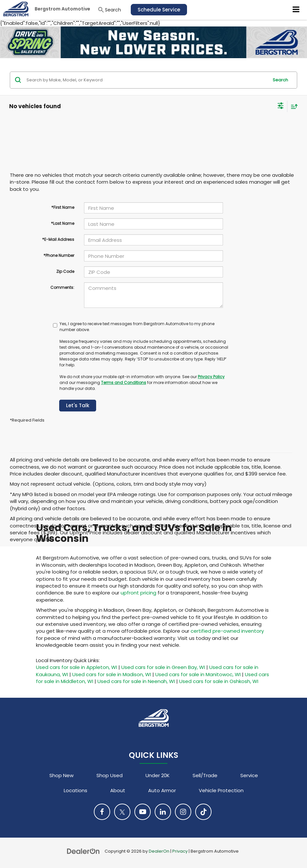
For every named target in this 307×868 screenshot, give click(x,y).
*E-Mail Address (58, 239)
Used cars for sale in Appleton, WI (77, 667)
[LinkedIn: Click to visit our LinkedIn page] (163, 812)
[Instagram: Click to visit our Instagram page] (183, 812)
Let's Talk (78, 405)
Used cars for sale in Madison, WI (112, 674)
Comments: (62, 287)
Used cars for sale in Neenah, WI (136, 681)
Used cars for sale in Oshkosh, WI (219, 681)
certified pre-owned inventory (227, 631)
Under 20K (158, 775)
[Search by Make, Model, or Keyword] (146, 80)
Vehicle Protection (221, 790)
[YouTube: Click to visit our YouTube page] (143, 812)
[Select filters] (281, 107)
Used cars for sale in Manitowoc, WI (198, 674)
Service (249, 775)
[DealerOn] (83, 851)
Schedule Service (159, 10)
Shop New (61, 775)
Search (280, 80)
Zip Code (65, 271)
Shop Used (110, 775)
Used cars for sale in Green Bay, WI (163, 667)
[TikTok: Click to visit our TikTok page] (203, 812)
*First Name (63, 207)
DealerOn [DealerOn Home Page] (159, 851)
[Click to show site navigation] (296, 10)
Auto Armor (162, 790)
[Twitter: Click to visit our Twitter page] (122, 812)
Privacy (180, 851)
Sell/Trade (205, 775)
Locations (76, 790)
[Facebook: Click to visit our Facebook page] (102, 812)
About (118, 790)
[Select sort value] (293, 106)
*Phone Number (59, 255)
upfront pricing (138, 593)
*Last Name (63, 223)
